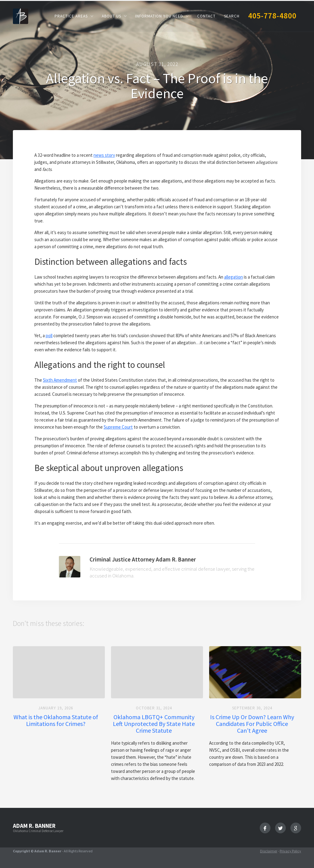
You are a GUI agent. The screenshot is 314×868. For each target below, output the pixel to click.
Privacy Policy (290, 851)
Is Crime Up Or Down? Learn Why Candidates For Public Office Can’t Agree (252, 724)
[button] (74, 16)
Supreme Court (118, 427)
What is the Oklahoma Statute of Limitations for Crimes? (56, 720)
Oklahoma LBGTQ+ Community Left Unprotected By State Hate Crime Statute (154, 724)
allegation (234, 277)
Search (232, 16)
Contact (206, 16)
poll (49, 336)
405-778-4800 (272, 15)
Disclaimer (269, 851)
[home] (21, 16)
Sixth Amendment (60, 380)
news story (104, 155)
